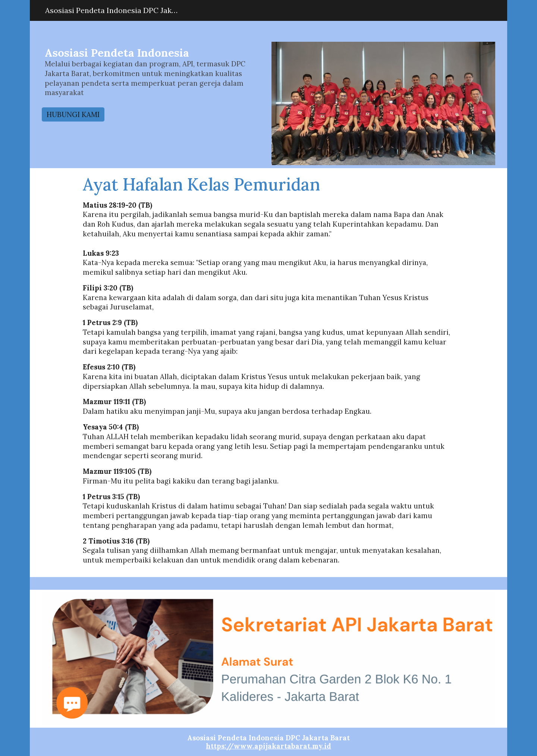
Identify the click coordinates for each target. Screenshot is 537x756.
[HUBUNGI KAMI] (73, 114)
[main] (154, 75)
